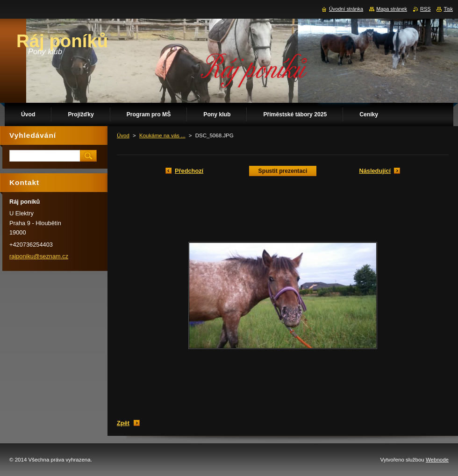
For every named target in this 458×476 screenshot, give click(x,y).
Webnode (437, 460)
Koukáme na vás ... (162, 135)
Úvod (123, 135)
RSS (425, 9)
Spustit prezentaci (283, 171)
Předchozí (189, 171)
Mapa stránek (392, 9)
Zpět (123, 423)
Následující (375, 171)
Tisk (448, 9)
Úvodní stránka (346, 9)
